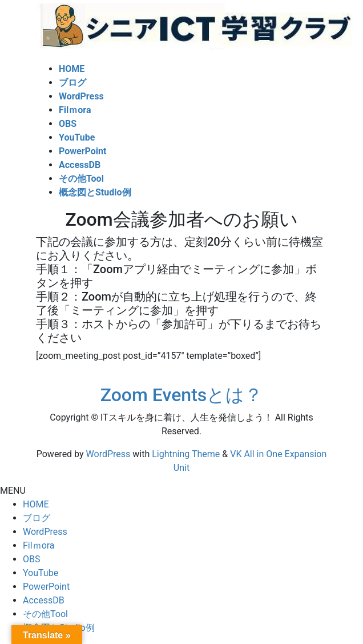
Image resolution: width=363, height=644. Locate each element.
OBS (31, 559)
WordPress (108, 454)
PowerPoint (46, 587)
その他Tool (45, 614)
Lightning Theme (186, 454)
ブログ (37, 518)
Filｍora (39, 545)
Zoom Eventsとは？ (182, 395)
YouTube (41, 573)
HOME (36, 504)
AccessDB (44, 600)
